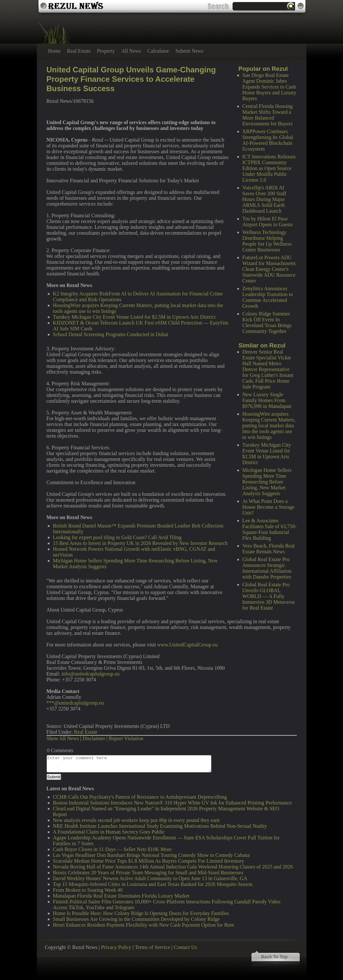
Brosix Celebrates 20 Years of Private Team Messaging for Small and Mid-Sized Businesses (148, 873)
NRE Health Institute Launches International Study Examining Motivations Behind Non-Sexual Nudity (160, 826)
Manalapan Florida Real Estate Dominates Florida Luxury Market (121, 896)
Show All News (63, 738)
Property (106, 51)
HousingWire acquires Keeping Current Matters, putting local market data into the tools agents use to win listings (269, 426)
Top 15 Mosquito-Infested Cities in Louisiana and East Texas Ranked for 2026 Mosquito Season (153, 884)
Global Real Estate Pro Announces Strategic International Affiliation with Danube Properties (267, 568)
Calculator (158, 51)
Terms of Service (152, 947)
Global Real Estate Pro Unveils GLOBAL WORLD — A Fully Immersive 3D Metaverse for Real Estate (269, 596)
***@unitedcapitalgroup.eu (75, 703)
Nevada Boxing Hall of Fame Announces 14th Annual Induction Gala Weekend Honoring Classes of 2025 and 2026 (173, 867)
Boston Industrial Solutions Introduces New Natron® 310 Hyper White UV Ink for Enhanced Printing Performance (172, 803)
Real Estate (79, 51)
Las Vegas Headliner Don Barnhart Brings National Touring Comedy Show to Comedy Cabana (151, 855)
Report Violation (126, 738)
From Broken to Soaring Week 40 (88, 890)
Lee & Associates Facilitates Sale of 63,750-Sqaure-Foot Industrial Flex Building (270, 529)
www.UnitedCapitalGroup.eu (187, 645)
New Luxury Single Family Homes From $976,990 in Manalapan (267, 400)
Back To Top (274, 957)
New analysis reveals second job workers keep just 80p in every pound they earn (136, 820)
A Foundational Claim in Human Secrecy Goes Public (109, 832)
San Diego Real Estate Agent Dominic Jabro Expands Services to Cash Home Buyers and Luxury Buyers (269, 87)
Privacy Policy (116, 947)
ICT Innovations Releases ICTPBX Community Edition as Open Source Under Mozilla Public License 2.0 (269, 168)
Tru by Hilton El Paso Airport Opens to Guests (268, 222)
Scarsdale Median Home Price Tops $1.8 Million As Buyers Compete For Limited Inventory (149, 861)
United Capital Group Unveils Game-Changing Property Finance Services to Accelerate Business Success (131, 79)
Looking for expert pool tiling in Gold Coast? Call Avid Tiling (117, 537)
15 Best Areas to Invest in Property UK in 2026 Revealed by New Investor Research (140, 543)
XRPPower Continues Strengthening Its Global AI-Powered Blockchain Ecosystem (268, 140)
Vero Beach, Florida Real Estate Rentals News (269, 549)
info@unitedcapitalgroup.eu (91, 674)
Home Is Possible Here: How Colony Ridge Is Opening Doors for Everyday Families (141, 913)
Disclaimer (94, 738)
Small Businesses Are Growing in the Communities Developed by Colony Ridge (136, 919)
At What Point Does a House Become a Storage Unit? (268, 507)
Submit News (190, 51)
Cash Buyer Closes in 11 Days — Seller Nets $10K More (112, 849)
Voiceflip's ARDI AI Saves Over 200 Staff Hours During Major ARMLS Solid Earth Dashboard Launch (264, 199)
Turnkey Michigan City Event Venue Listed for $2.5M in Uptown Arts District (267, 454)
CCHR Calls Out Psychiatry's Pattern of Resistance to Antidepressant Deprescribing (140, 797)
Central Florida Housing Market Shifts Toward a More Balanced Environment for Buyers (268, 115)
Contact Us (185, 947)
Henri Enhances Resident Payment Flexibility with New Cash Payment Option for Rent (144, 925)
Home (54, 51)
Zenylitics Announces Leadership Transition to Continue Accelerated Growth (268, 297)
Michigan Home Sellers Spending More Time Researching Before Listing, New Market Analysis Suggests (267, 482)
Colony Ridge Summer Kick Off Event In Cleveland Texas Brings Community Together (267, 322)
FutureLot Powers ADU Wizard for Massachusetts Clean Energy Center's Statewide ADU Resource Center (269, 269)
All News (131, 51)
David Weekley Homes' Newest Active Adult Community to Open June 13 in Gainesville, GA (150, 878)
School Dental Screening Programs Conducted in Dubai (111, 334)
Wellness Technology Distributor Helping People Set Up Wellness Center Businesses (267, 241)
